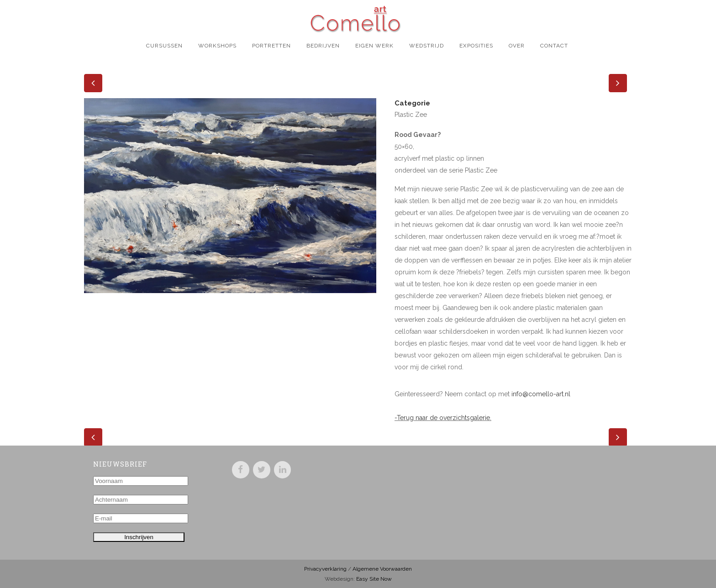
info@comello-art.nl (541, 394)
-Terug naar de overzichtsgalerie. (443, 418)
